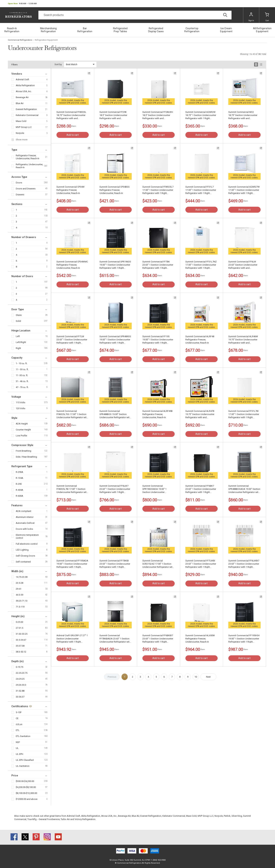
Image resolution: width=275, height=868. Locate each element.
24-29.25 (20, 679)
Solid (18, 321)
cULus (19, 724)
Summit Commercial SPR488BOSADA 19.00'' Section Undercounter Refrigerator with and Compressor (244, 489)
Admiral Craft (22, 79)
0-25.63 (19, 622)
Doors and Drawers (26, 189)
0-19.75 (19, 667)
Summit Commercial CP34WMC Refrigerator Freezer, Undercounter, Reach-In (72, 265)
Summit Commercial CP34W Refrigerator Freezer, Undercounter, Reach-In (71, 190)
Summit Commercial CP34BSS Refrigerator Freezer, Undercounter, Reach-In (115, 190)
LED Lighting (22, 550)
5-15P (19, 712)
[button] (22, 4)
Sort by (58, 64)
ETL (18, 730)
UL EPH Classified (25, 760)
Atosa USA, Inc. (24, 91)
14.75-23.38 (22, 577)
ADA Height (22, 424)
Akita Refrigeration (25, 85)
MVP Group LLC (24, 127)
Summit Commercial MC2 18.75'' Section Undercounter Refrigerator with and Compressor (243, 115)
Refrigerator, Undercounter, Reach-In (29, 166)
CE (17, 718)
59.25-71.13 (22, 601)
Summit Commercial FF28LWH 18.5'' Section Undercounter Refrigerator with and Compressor (158, 115)
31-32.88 (20, 691)
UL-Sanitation (23, 766)
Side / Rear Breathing (26, 457)
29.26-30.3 (21, 685)
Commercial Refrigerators (20, 40)
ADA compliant (24, 511)
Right (18, 348)
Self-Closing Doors (25, 556)
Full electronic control (27, 544)
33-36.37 (20, 697)
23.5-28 (19, 583)
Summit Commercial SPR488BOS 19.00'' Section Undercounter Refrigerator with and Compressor (115, 414)
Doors (19, 183)
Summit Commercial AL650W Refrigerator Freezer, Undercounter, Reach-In (200, 639)
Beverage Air (22, 97)
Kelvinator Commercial (27, 115)
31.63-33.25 (22, 634)
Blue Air (20, 103)
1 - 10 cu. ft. (22, 363)
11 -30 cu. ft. (22, 375)
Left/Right (21, 342)
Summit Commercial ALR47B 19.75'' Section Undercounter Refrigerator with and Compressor (200, 414)
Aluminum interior (25, 517)
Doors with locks (24, 529)
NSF (18, 742)
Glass (19, 315)
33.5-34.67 (21, 640)
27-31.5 (19, 628)
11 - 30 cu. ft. (22, 369)
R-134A (19, 478)
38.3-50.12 (21, 652)
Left (18, 336)
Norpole (20, 133)
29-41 (19, 589)
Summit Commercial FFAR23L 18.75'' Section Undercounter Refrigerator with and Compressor (71, 115)
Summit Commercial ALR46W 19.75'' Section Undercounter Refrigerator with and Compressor (243, 340)
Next (208, 677)
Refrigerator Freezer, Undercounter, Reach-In (28, 157)
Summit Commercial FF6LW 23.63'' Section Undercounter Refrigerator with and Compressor (243, 265)
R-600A (19, 496)
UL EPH (19, 754)
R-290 (19, 484)
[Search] (135, 15)
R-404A (19, 490)
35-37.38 (20, 646)
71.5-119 (20, 607)
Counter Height (23, 430)
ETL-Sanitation (23, 736)
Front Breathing (24, 451)
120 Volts (21, 408)
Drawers (20, 195)
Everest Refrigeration (26, 109)
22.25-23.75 (22, 673)
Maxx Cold (21, 121)
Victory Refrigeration (85, 819)
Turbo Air (65, 819)
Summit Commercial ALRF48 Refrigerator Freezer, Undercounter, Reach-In (200, 340)
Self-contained (23, 562)
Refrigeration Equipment (46, 40)
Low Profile (21, 436)
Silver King (237, 816)
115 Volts (21, 402)
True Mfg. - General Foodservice (43, 819)
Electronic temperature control (27, 536)
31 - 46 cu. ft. (22, 381)
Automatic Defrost (25, 523)
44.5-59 (19, 595)
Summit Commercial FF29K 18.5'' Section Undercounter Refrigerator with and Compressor (113, 115)
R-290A (19, 472)
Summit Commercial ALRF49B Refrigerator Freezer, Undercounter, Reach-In (157, 414)
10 (196, 677)
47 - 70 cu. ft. (22, 387)
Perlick (227, 816)
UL (17, 748)
